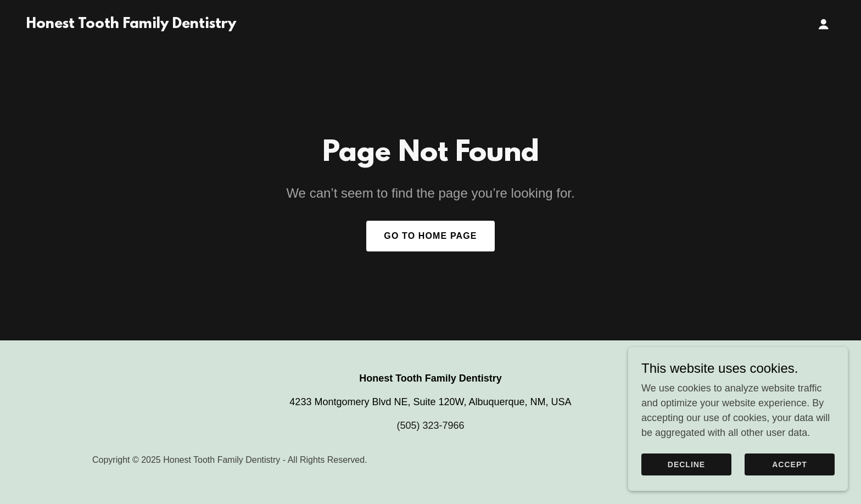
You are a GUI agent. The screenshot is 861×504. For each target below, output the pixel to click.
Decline (686, 464)
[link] (131, 25)
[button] (824, 24)
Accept (790, 464)
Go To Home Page (430, 236)
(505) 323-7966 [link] (430, 425)
